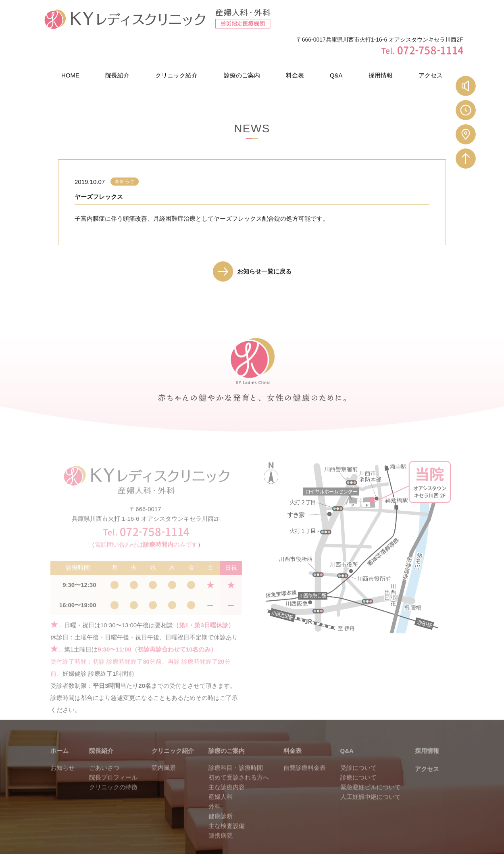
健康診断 (221, 798)
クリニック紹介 (176, 48)
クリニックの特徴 (113, 769)
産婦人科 (221, 778)
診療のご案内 (242, 48)
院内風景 (164, 749)
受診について (358, 749)
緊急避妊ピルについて (371, 769)
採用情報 (381, 48)
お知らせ (62, 749)
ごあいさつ (104, 749)
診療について (358, 759)
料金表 (295, 48)
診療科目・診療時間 (236, 749)
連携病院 (221, 817)
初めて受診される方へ (239, 759)
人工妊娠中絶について (371, 778)
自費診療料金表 (305, 749)
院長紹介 (117, 48)
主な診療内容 (227, 769)
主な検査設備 (227, 807)
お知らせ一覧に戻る (264, 244)
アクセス (431, 48)
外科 (215, 788)
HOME (70, 48)
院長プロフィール (113, 759)
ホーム (59, 732)
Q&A (336, 48)
